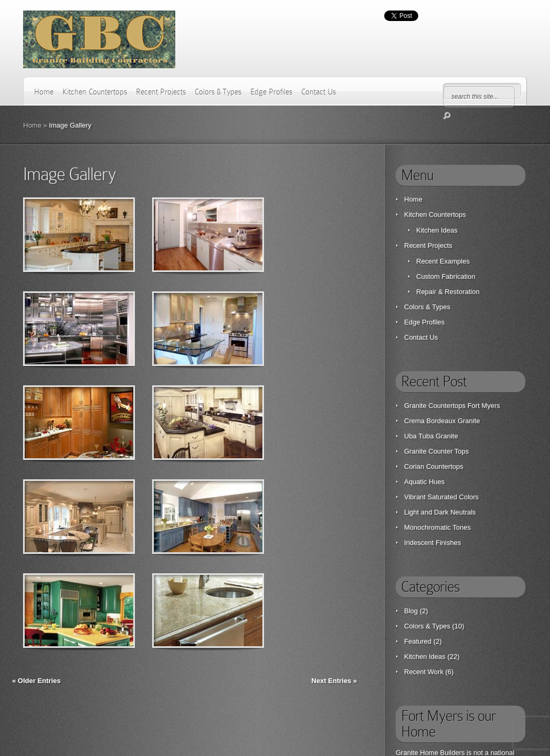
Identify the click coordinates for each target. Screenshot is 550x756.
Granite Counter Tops (436, 451)
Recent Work (424, 672)
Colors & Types (218, 92)
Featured (418, 641)
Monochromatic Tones (437, 527)
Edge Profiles (271, 92)
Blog (411, 611)
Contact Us (319, 92)
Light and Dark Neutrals (440, 512)
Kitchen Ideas (437, 230)
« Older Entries (36, 681)
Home (44, 92)
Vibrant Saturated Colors (441, 497)
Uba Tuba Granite (431, 436)
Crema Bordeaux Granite (442, 421)
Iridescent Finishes (432, 543)
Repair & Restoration (448, 292)
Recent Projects (161, 92)
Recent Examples (443, 261)
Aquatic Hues (424, 482)
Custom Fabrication (446, 276)
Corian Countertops (434, 466)
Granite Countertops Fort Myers (452, 406)
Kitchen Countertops (95, 92)
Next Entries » (334, 681)
